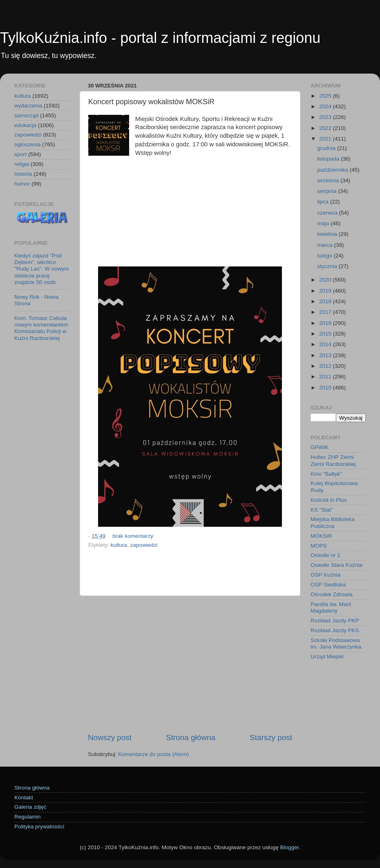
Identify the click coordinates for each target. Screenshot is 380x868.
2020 (326, 280)
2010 (326, 388)
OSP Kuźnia (325, 575)
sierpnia (327, 191)
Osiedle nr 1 (325, 555)
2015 (326, 334)
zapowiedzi (144, 545)
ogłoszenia (28, 144)
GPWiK (320, 447)
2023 (326, 117)
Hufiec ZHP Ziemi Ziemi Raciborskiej (333, 460)
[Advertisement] (190, 205)
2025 (326, 96)
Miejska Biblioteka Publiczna (333, 522)
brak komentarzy (133, 536)
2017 (326, 312)
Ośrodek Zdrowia (332, 594)
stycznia (328, 266)
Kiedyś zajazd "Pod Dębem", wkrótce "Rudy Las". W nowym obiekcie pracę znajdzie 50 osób (41, 269)
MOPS (319, 546)
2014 (326, 344)
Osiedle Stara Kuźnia (336, 565)
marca (325, 245)
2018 (326, 301)
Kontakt (24, 798)
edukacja (25, 125)
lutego (325, 256)
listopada (329, 159)
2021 (326, 139)
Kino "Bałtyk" (326, 474)
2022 (326, 128)
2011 (326, 377)
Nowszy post (110, 737)
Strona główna (191, 737)
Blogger (289, 847)
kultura (119, 545)
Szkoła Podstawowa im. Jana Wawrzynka (336, 643)
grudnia (327, 148)
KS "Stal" (322, 510)
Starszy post (271, 737)
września (329, 180)
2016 (326, 323)
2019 (326, 291)
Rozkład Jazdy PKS (335, 630)
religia (22, 164)
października (333, 170)
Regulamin (28, 817)
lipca (324, 202)
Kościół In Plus (329, 500)
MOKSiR (321, 536)
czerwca (328, 213)
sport (20, 154)
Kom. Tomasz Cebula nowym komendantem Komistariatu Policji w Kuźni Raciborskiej (41, 328)
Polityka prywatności (39, 827)
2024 (326, 106)
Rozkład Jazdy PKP (335, 621)
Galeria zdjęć (30, 807)
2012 (326, 366)
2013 (326, 355)
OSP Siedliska (328, 585)
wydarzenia (28, 106)
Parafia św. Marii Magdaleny (331, 607)
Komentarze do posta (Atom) (153, 754)
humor (22, 184)
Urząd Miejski (327, 657)
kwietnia (328, 234)
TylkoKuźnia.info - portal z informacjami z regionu (160, 38)
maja (324, 223)
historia (23, 174)
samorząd (26, 115)
